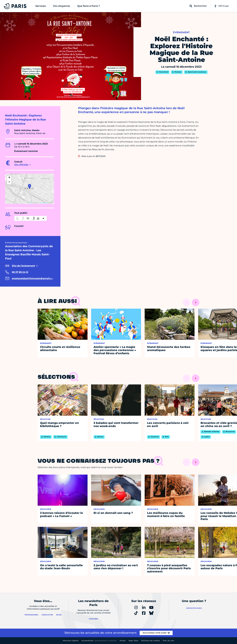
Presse (123, 641)
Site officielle (21, 165)
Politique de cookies (151, 641)
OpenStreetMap (43, 203)
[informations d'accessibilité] (31, 218)
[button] (30, 186)
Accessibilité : (99, 641)
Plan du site (168, 641)
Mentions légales (71, 641)
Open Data (133, 641)
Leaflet (29, 203)
